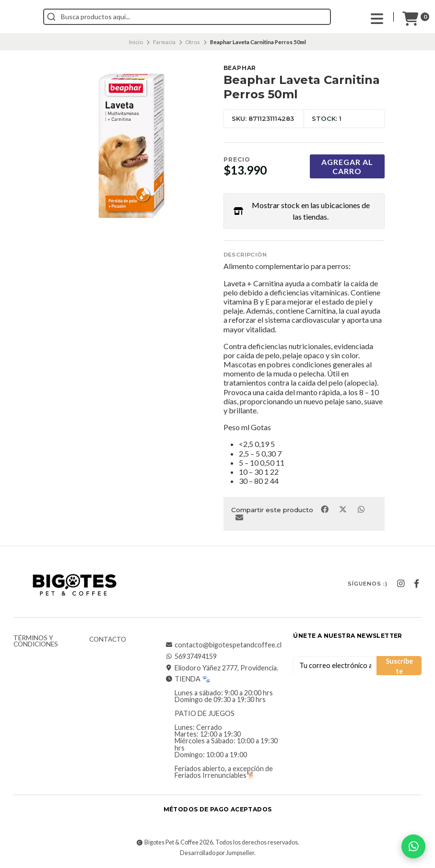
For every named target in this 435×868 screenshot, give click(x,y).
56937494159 (191, 657)
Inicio (136, 42)
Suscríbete (399, 666)
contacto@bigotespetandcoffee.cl (223, 645)
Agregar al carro (347, 166)
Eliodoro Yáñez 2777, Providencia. (222, 668)
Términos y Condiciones (36, 641)
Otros (193, 42)
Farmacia (164, 42)
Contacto (108, 640)
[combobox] (230, 17)
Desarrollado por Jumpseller (217, 853)
